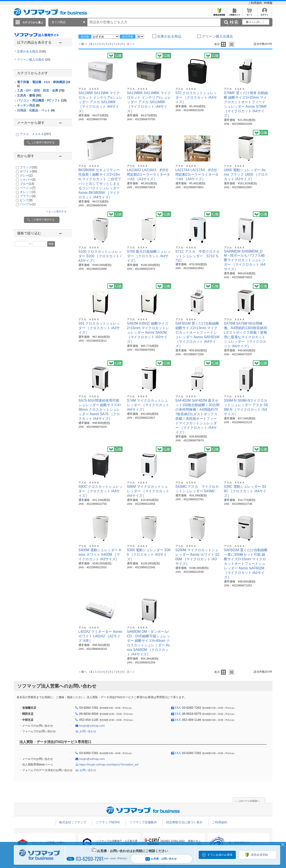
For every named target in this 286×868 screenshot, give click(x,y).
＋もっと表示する (56, 211)
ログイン (265, 14)
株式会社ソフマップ (73, 822)
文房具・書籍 (29, 95)
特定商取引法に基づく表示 (184, 822)
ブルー (27, 184)
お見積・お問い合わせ (161, 859)
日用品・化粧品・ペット (36, 110)
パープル (28, 204)
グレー (26, 175)
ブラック (29, 167)
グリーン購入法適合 (34, 60)
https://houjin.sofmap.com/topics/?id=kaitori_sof (109, 765)
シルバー (28, 180)
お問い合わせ (88, 731)
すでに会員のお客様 (220, 855)
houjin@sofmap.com (92, 726)
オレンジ (28, 192)
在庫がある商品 (32, 51)
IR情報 (268, 3)
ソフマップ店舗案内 (143, 822)
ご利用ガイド (234, 14)
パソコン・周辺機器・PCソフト (42, 100)
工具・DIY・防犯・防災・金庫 (41, 90)
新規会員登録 (219, 14)
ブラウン (28, 196)
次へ (130, 44)
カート (249, 14)
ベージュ (28, 188)
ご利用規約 (256, 3)
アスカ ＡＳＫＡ (35, 134)
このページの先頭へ (249, 801)
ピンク (26, 200)
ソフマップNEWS (108, 822)
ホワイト (29, 171)
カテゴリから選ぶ (33, 22)
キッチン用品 (28, 105)
